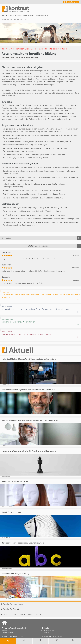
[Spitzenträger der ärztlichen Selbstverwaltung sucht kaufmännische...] (40, 432)
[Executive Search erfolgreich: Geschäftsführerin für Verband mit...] (40, 401)
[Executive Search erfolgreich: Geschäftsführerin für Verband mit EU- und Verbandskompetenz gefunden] (40, 296)
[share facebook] (41, 641)
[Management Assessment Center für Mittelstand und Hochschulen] (40, 463)
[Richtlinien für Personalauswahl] (40, 493)
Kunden (9, 20)
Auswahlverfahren (29, 15)
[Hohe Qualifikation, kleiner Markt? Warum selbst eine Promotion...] (40, 371)
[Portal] (41, 10)
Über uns (16, 20)
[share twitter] (57, 641)
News (22, 20)
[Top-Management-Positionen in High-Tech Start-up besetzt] (40, 335)
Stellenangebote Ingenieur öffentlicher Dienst (21, 614)
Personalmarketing (42, 15)
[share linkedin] (73, 641)
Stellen (4, 20)
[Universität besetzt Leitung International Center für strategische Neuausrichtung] (40, 310)
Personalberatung (16, 15)
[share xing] (24, 641)
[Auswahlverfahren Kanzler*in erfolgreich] (40, 322)
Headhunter (5, 15)
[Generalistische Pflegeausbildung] (40, 585)
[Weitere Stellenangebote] (40, 246)
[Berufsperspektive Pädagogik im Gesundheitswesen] (40, 555)
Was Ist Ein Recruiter (10, 609)
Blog (26, 20)
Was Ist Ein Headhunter (12, 604)
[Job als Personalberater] (40, 524)
